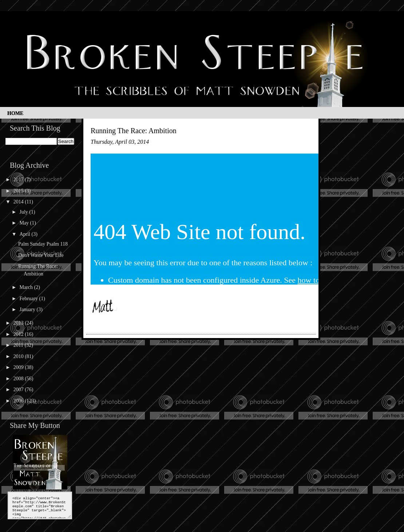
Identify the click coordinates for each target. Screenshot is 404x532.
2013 (19, 323)
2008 (19, 379)
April (25, 234)
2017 (19, 180)
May (25, 223)
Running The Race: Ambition (134, 131)
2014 (19, 202)
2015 (19, 191)
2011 (19, 345)
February (29, 299)
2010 (19, 356)
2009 (19, 367)
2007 (19, 390)
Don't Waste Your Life (41, 255)
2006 (19, 401)
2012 (19, 334)
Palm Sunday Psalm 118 (43, 244)
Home (15, 113)
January (28, 309)
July (24, 212)
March (27, 287)
